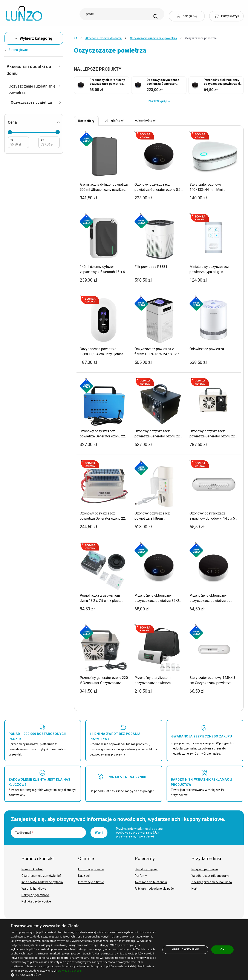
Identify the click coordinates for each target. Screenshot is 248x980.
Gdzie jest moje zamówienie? (41, 876)
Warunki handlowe (34, 889)
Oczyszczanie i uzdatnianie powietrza (153, 38)
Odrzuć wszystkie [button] (185, 949)
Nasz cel (84, 876)
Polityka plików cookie (36, 901)
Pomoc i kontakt (32, 869)
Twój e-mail (24, 833)
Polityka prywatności (35, 895)
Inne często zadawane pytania (42, 882)
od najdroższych (146, 120)
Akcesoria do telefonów (151, 882)
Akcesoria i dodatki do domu (103, 38)
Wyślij (99, 833)
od (12, 140)
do (42, 140)
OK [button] (222, 949)
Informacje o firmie (91, 882)
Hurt (194, 889)
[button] (84, 975)
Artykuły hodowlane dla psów (155, 889)
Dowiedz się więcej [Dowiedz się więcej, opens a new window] (70, 971)
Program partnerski (205, 869)
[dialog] (124, 950)
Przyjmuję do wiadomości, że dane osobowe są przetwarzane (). (139, 833)
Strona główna (16, 50)
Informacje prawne (91, 869)
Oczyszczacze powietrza (36, 102)
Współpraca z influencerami (210, 876)
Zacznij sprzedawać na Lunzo (212, 882)
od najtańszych (115, 120)
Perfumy (141, 876)
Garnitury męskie (146, 869)
